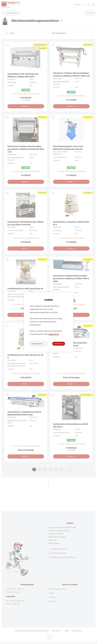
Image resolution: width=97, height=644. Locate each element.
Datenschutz (54, 334)
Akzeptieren (59, 344)
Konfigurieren (38, 344)
